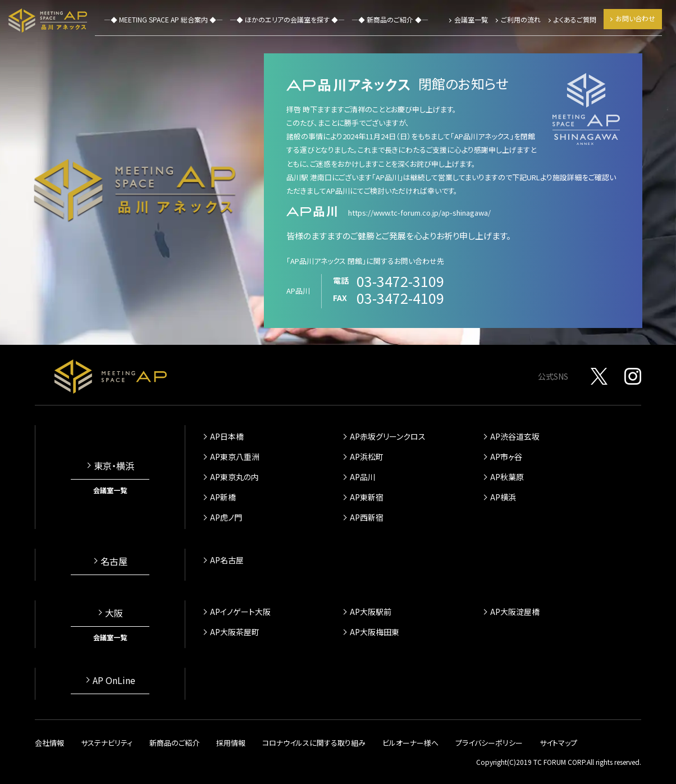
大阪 (114, 613)
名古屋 (114, 561)
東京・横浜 (114, 466)
